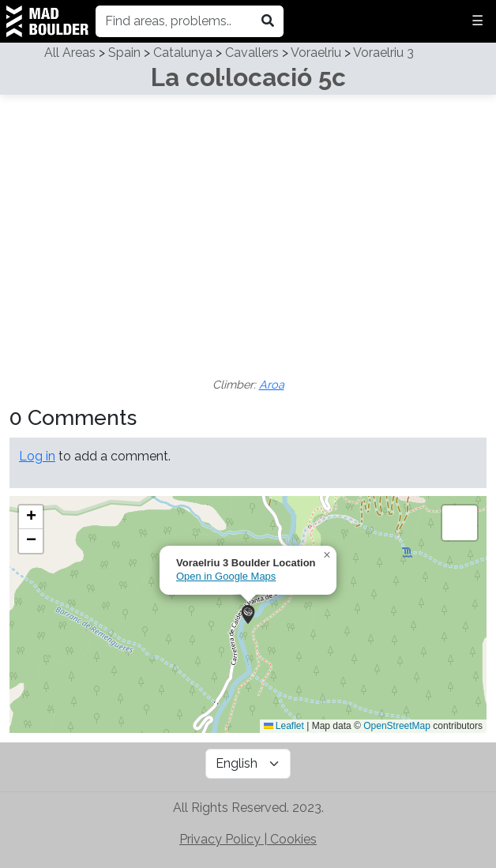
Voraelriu (316, 53)
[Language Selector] (248, 764)
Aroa (272, 384)
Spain (124, 53)
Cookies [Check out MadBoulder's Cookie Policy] (293, 839)
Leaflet (284, 726)
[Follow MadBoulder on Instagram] (201, 763)
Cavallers (252, 53)
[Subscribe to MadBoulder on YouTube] (204, 763)
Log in (37, 456)
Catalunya (183, 53)
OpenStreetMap (397, 726)
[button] (248, 614)
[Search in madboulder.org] (268, 21)
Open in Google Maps (226, 576)
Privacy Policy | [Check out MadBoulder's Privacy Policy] (225, 839)
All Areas (70, 53)
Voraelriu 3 (383, 53)
